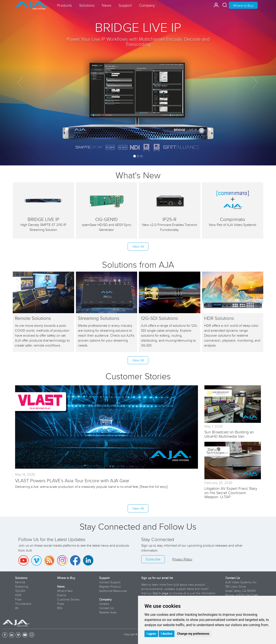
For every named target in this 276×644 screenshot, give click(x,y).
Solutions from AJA (138, 264)
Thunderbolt (23, 604)
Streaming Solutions (99, 318)
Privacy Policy (182, 559)
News (61, 586)
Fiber (18, 599)
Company (105, 599)
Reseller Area (108, 612)
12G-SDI (20, 591)
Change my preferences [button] (193, 634)
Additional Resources (113, 591)
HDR (18, 595)
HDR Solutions (219, 318)
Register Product (110, 586)
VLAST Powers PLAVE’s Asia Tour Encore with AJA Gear (72, 480)
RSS (60, 608)
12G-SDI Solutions (159, 318)
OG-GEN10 (106, 219)
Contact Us (106, 608)
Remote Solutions (33, 318)
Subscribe (153, 559)
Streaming (22, 586)
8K (17, 608)
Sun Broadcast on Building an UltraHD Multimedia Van (229, 434)
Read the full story (154, 487)
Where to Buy (243, 5)
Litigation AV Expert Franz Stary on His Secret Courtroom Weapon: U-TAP (231, 493)
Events (62, 595)
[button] (21, 83)
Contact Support (110, 582)
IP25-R (169, 219)
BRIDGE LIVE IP (138, 27)
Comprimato (233, 219)
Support (104, 578)
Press (61, 604)
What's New (138, 175)
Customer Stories (68, 599)
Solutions (21, 578)
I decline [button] (167, 634)
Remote (20, 582)
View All (138, 246)
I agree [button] (151, 634)
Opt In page (161, 593)
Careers (104, 604)
